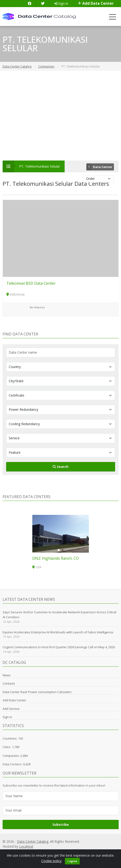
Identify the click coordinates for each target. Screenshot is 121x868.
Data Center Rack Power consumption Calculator (37, 692)
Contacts (9, 683)
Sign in (61, 3)
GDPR (72, 852)
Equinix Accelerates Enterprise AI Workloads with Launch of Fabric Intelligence (58, 632)
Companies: (11, 756)
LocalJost (26, 846)
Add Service (11, 709)
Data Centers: (12, 764)
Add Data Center (96, 3)
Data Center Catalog (33, 841)
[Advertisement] (60, 116)
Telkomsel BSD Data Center (31, 283)
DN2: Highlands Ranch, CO (56, 558)
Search (60, 467)
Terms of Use (109, 852)
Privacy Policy (56, 852)
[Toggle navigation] (113, 17)
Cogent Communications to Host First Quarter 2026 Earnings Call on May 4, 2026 (59, 647)
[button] (59, 550)
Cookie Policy (88, 852)
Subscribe (61, 824)
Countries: (10, 738)
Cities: (7, 747)
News (7, 675)
